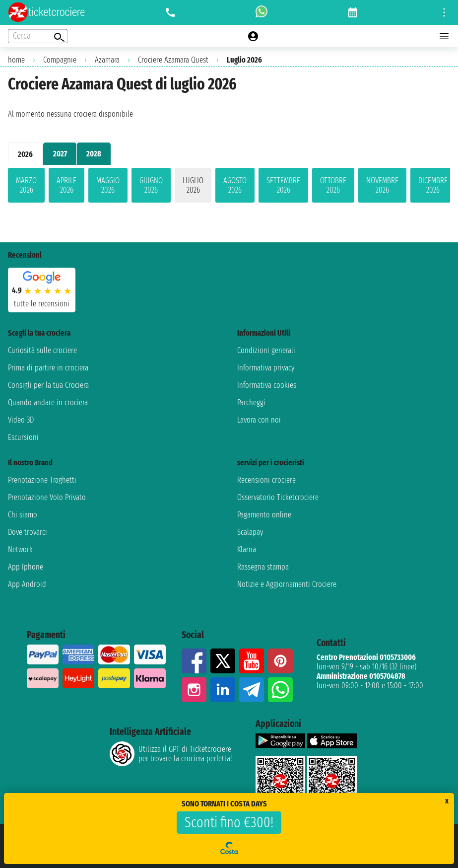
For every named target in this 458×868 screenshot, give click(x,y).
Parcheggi (251, 402)
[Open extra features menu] (38, 36)
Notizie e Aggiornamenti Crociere (287, 584)
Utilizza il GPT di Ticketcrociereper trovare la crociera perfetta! (171, 754)
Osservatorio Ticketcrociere (278, 497)
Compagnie (60, 60)
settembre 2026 (283, 185)
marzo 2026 (26, 185)
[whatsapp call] (262, 12)
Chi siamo (23, 515)
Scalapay (250, 532)
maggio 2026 (108, 185)
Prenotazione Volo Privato (47, 497)
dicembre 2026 (433, 185)
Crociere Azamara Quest (173, 60)
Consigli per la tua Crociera (48, 385)
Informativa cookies (267, 385)
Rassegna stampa (263, 567)
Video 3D (21, 420)
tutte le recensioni (42, 304)
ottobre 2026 (333, 185)
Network (20, 549)
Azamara (107, 60)
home (16, 60)
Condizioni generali (266, 350)
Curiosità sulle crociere (42, 350)
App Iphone (26, 567)
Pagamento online (264, 515)
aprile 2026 (66, 185)
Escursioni (23, 437)
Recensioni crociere (266, 480)
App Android (27, 584)
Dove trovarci (28, 532)
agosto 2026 (235, 185)
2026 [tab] (25, 154)
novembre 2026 (382, 185)
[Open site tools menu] (444, 12)
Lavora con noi (259, 420)
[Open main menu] (444, 36)
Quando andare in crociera (48, 402)
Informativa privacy (266, 368)
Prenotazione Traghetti (42, 480)
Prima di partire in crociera (48, 368)
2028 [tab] (94, 154)
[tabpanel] (229, 187)
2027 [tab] (60, 154)
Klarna (247, 549)
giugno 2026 (151, 185)
